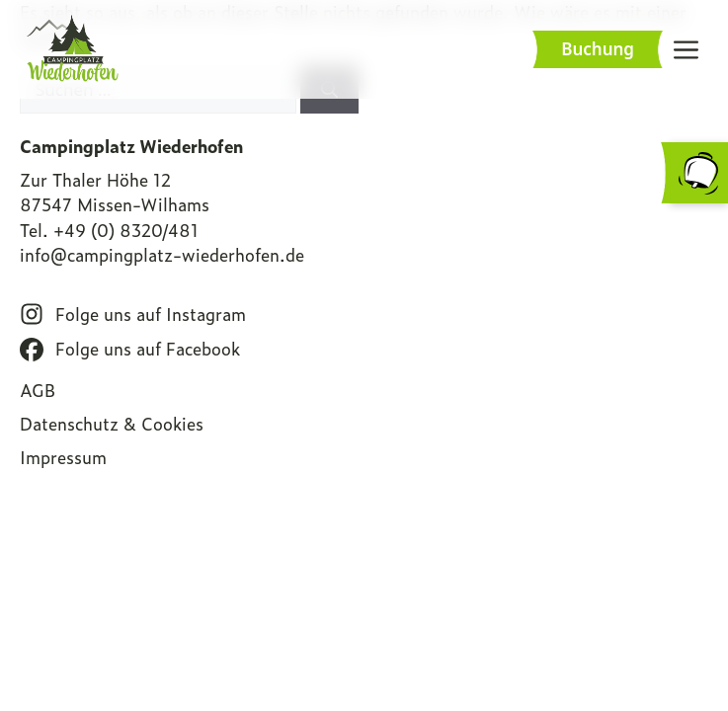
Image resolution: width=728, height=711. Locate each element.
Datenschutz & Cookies (112, 424)
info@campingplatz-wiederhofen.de (162, 255)
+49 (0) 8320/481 (126, 230)
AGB (38, 390)
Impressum (63, 457)
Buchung (598, 49)
